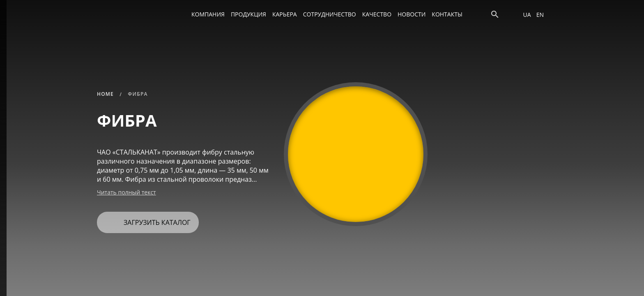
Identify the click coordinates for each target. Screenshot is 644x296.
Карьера (285, 14)
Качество (377, 14)
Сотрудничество (330, 14)
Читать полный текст (126, 192)
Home (105, 94)
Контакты (447, 14)
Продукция (248, 14)
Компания (208, 14)
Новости (412, 14)
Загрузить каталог (147, 219)
